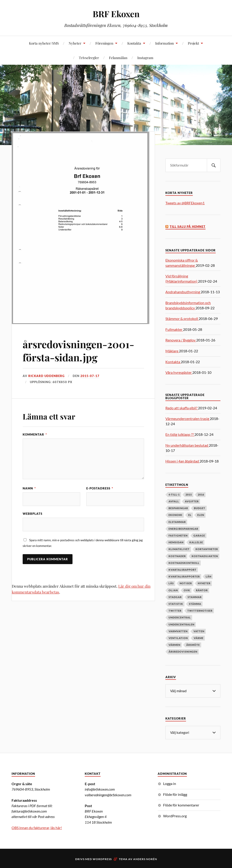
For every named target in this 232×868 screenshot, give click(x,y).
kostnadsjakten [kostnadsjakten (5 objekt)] (205, 556)
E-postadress (100, 488)
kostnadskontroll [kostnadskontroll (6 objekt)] (184, 563)
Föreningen (104, 43)
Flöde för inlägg (175, 794)
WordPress (102, 859)
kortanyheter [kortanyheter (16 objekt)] (207, 549)
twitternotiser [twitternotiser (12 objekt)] (200, 611)
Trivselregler (89, 58)
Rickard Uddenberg (46, 376)
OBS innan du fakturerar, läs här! (37, 827)
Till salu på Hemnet (188, 227)
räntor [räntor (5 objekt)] (202, 590)
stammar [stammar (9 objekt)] (195, 597)
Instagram (145, 58)
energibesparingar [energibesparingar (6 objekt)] (183, 529)
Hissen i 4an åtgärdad (182, 461)
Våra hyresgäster (179, 372)
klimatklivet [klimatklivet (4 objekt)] (179, 549)
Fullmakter (174, 329)
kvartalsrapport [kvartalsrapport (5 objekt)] (182, 570)
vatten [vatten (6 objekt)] (199, 631)
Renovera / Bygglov (181, 340)
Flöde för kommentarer (181, 805)
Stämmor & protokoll (182, 318)
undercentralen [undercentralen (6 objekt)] (181, 624)
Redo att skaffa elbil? (182, 408)
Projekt (193, 43)
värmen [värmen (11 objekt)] (174, 645)
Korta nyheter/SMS (44, 43)
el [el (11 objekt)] (190, 515)
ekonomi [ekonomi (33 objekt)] (175, 515)
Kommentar (35, 434)
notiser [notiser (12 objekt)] (186, 583)
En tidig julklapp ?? (180, 434)
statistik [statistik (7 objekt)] (176, 604)
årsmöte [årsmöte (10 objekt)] (193, 645)
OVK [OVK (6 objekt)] (187, 590)
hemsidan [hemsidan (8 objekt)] (176, 542)
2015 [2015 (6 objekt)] (189, 495)
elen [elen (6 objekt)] (201, 515)
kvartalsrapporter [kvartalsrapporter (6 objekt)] (184, 576)
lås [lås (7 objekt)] (171, 583)
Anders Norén (145, 859)
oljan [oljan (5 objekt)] (173, 590)
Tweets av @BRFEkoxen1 (185, 203)
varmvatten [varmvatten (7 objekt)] (178, 631)
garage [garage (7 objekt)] (199, 535)
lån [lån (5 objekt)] (209, 576)
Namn (29, 488)
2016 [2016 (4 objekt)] (201, 495)
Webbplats (33, 514)
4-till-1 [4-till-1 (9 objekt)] (174, 495)
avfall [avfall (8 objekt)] (174, 501)
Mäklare (172, 351)
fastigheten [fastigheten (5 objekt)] (178, 535)
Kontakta (134, 43)
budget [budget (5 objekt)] (200, 508)
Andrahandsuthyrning (183, 292)
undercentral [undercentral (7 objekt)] (180, 617)
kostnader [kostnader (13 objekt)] (177, 556)
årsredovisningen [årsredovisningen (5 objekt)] (183, 652)
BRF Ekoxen (116, 14)
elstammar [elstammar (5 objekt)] (177, 522)
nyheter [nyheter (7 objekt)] (204, 583)
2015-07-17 (90, 376)
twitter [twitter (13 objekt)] (175, 611)
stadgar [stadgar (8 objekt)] (175, 597)
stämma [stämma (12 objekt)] (195, 604)
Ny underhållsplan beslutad (187, 445)
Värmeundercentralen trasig (188, 418)
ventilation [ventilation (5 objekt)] (178, 638)
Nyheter (75, 43)
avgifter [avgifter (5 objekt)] (192, 501)
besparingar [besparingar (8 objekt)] (178, 508)
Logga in (170, 783)
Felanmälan (118, 58)
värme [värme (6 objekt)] (199, 638)
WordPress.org (175, 815)
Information (164, 43)
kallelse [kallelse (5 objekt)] (196, 542)
